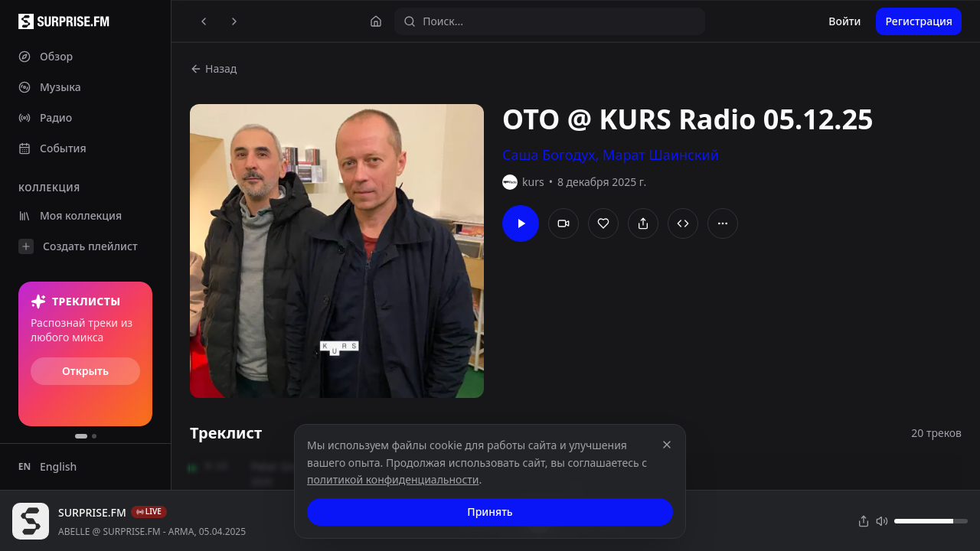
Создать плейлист (78, 246)
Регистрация (919, 21)
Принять (490, 512)
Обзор (46, 56)
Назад (213, 68)
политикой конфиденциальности (393, 479)
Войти (844, 21)
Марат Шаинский (661, 155)
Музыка (50, 87)
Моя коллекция (70, 215)
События (52, 148)
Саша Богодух (549, 155)
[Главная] (376, 21)
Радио (45, 117)
